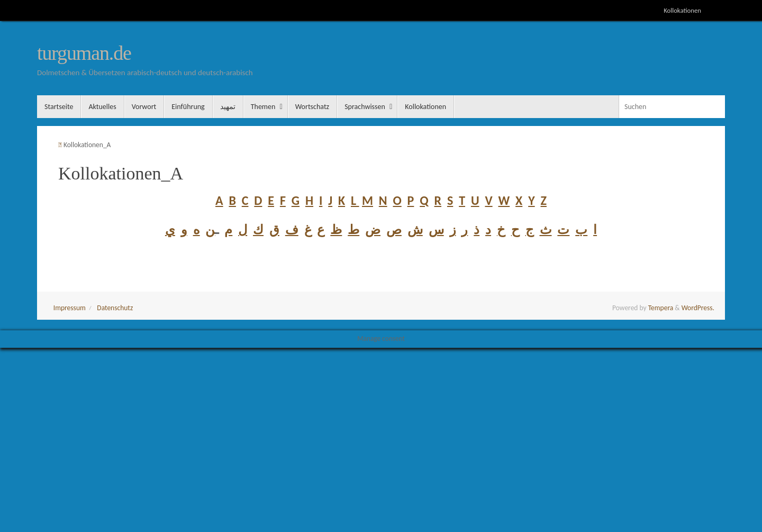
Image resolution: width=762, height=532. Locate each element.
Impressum (70, 308)
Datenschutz (115, 308)
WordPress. (698, 308)
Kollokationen (682, 10)
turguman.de (84, 53)
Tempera (661, 308)
